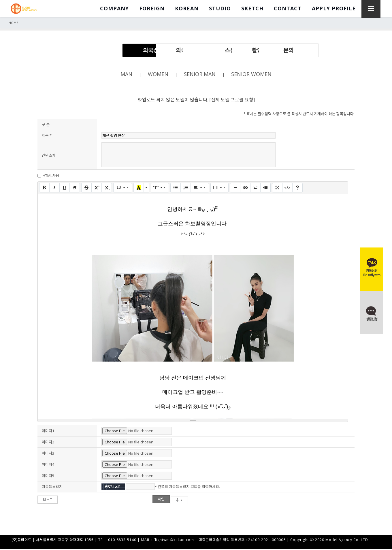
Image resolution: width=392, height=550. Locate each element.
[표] (219, 188)
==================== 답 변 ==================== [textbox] (193, 308)
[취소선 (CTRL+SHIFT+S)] (86, 188)
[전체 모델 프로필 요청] (232, 100)
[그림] (255, 188)
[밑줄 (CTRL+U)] (65, 188)
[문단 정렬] (200, 188)
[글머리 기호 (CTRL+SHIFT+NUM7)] (176, 188)
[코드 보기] (287, 188)
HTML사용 (51, 176)
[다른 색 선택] (146, 188)
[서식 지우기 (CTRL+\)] (75, 188)
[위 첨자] (97, 188)
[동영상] (265, 188)
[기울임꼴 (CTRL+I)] (54, 188)
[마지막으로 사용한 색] (139, 188)
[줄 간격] (160, 188)
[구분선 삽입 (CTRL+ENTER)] (235, 188)
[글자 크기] (123, 188)
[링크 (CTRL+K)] (245, 188)
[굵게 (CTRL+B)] (44, 188)
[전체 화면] (277, 188)
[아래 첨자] (107, 188)
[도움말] (297, 188)
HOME (13, 23)
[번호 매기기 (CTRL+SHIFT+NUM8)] (186, 188)
